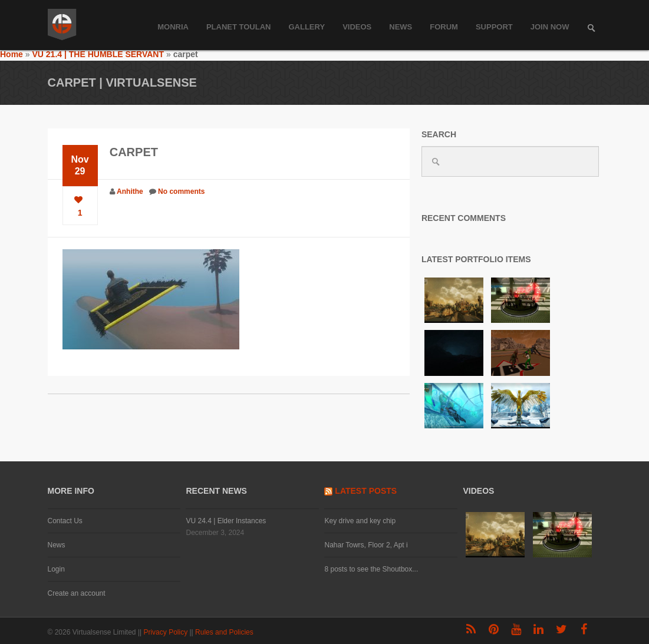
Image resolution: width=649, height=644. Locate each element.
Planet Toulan (239, 27)
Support (494, 27)
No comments (181, 191)
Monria (173, 27)
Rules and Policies (225, 632)
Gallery (307, 27)
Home (11, 54)
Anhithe (130, 191)
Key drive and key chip (360, 521)
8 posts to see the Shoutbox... (371, 569)
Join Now (550, 27)
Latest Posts (366, 491)
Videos (357, 27)
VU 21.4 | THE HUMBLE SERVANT (98, 54)
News (401, 27)
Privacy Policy (166, 632)
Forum (444, 27)
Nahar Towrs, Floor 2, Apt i (366, 545)
